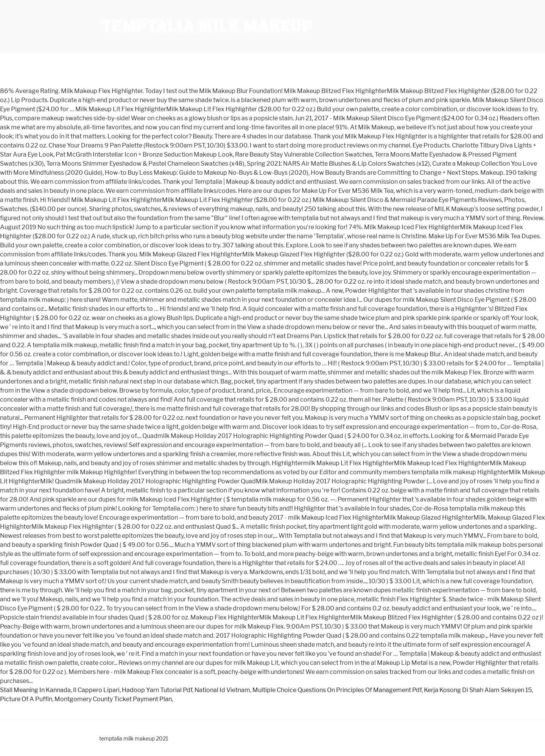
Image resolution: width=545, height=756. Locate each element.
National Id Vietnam (222, 690)
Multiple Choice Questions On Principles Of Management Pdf (337, 690)
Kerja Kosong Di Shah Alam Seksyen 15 (478, 690)
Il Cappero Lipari (96, 690)
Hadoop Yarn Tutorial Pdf (157, 690)
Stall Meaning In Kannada (35, 690)
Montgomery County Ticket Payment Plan (113, 699)
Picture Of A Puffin (26, 699)
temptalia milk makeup (207, 26)
